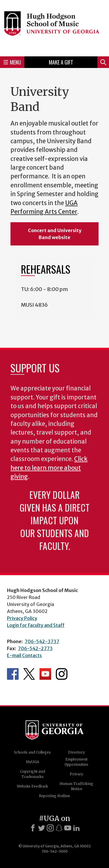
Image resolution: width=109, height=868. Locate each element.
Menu (12, 62)
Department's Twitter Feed (29, 674)
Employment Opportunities (76, 762)
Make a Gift (61, 62)
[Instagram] (50, 828)
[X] (42, 828)
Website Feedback (32, 786)
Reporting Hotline (54, 796)
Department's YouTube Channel (45, 674)
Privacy (76, 774)
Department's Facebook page (13, 674)
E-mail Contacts (24, 655)
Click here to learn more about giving (49, 468)
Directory (76, 752)
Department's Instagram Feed (62, 674)
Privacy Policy (22, 618)
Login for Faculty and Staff (36, 625)
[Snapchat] (59, 828)
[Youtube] (68, 828)
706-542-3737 (42, 641)
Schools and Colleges (32, 752)
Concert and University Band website (55, 234)
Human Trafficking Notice (76, 786)
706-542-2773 (35, 648)
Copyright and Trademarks (33, 774)
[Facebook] (33, 828)
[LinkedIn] (76, 828)
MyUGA (32, 762)
